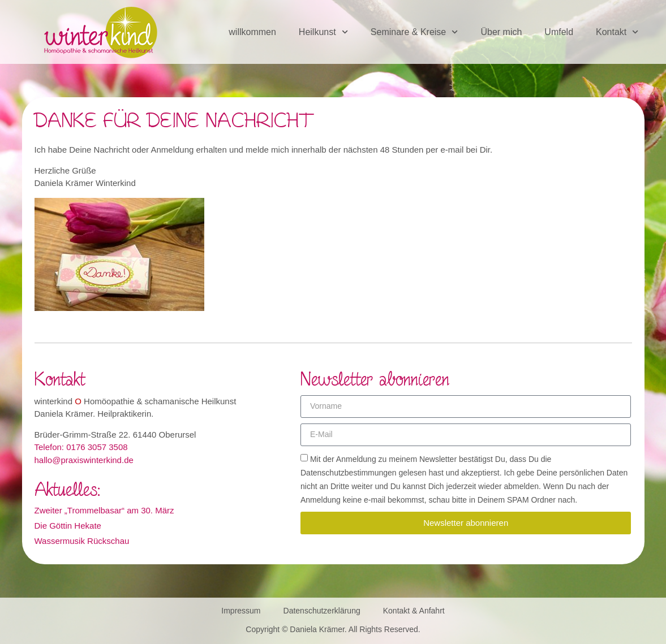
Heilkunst (323, 32)
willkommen (252, 32)
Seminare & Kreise (414, 32)
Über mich (501, 32)
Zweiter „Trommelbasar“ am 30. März (104, 510)
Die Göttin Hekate (68, 526)
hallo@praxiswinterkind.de (84, 460)
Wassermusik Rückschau (82, 541)
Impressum (241, 611)
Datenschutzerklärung (322, 611)
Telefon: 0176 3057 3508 (81, 447)
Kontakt (617, 32)
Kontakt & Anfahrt (414, 611)
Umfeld (559, 32)
